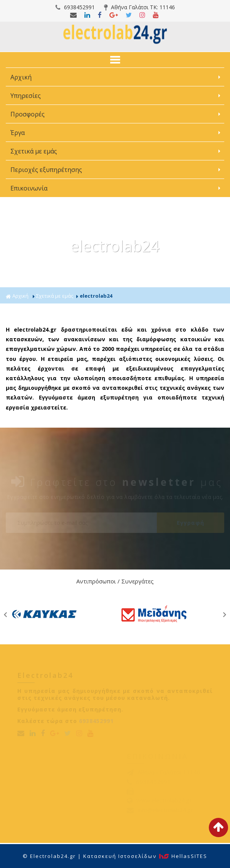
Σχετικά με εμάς (34, 151)
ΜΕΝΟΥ (115, 60)
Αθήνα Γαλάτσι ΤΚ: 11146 (139, 7)
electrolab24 (96, 296)
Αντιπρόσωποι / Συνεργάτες (115, 581)
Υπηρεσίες (26, 96)
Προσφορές (28, 114)
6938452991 (75, 7)
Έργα (18, 133)
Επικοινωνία (29, 188)
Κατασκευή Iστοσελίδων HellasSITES (145, 856)
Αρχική (21, 77)
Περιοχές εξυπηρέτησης (47, 170)
